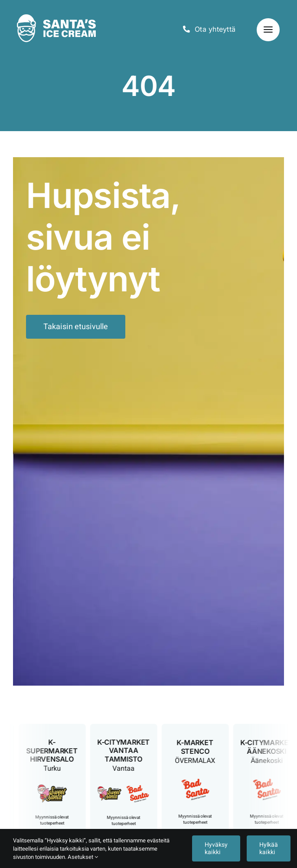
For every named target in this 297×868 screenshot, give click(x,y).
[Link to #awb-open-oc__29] (268, 30)
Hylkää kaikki (269, 848)
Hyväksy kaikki (216, 848)
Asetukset (83, 857)
